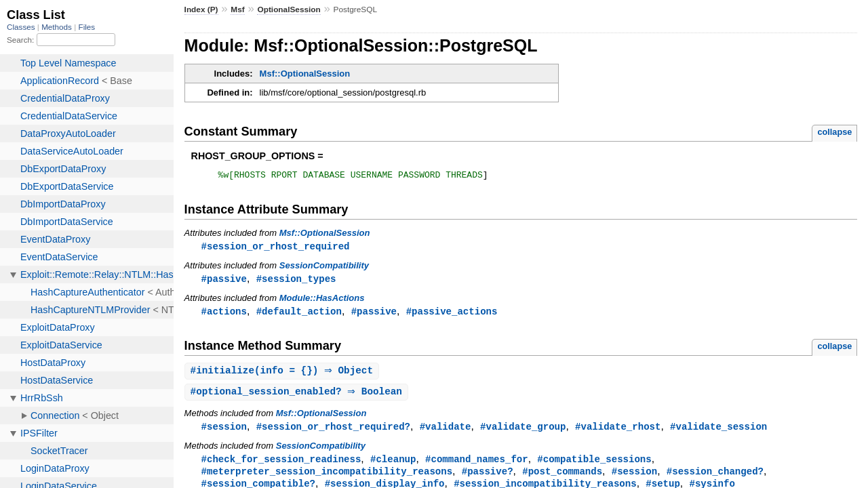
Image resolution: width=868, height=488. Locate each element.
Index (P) (201, 9)
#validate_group (523, 432)
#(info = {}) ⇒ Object (284, 375)
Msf (237, 9)
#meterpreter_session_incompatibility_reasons (327, 478)
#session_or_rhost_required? (333, 432)
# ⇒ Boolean (298, 397)
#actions (224, 315)
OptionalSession (289, 9)
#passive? (488, 478)
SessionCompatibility (324, 268)
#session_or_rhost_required (276, 248)
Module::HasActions (322, 301)
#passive (224, 282)
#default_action (299, 315)
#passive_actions (452, 315)
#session (224, 432)
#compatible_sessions (594, 465)
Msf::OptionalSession (305, 74)
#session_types (296, 282)
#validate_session (718, 432)
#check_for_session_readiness (281, 465)
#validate (446, 432)
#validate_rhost (618, 432)
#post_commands (562, 478)
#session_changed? (715, 478)
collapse (834, 132)
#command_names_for (477, 465)
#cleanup (393, 465)
